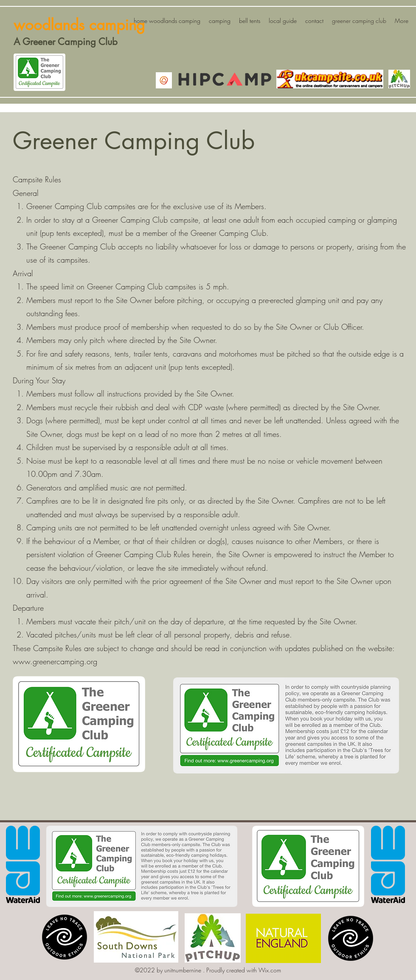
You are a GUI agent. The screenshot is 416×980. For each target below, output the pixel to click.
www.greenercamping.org (55, 661)
